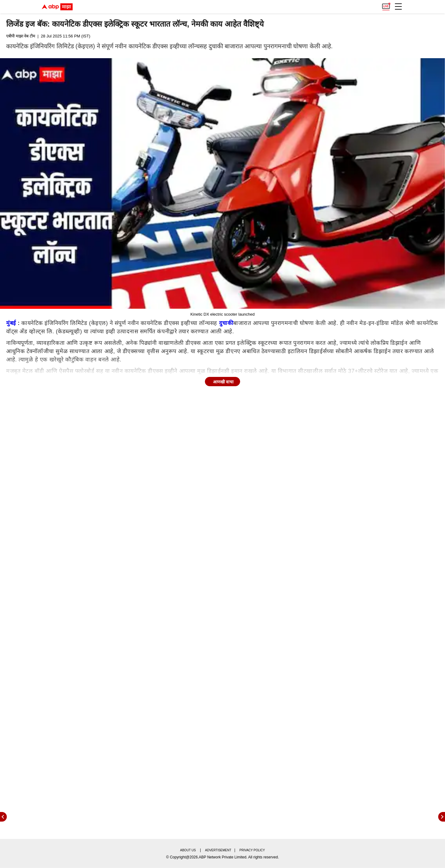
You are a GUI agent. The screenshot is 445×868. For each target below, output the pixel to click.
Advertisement (218, 850)
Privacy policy (252, 850)
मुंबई (11, 323)
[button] (398, 6)
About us (188, 850)
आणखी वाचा (223, 382)
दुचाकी (226, 323)
